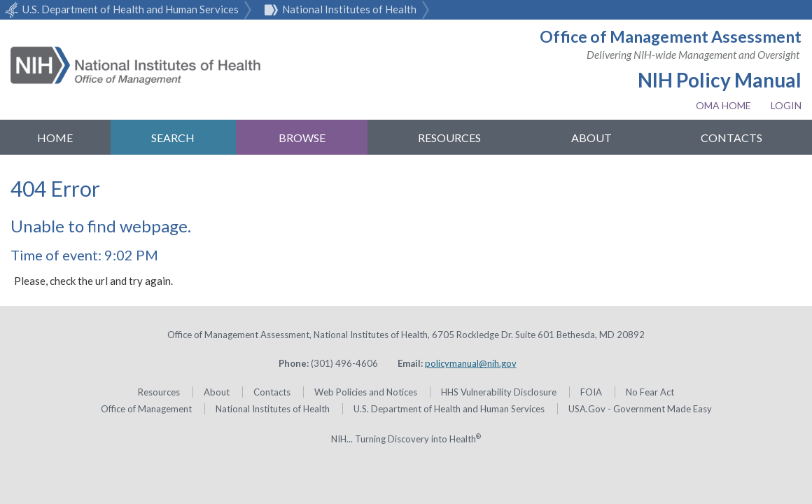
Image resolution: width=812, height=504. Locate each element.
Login (786, 105)
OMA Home (723, 105)
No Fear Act (650, 392)
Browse (302, 138)
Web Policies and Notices (366, 392)
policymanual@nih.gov (471, 363)
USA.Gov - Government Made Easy (640, 409)
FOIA (591, 392)
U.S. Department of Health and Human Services (119, 9)
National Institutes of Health (338, 9)
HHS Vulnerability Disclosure (499, 392)
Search (173, 138)
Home (55, 138)
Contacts (731, 138)
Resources (449, 138)
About (591, 138)
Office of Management (146, 409)
